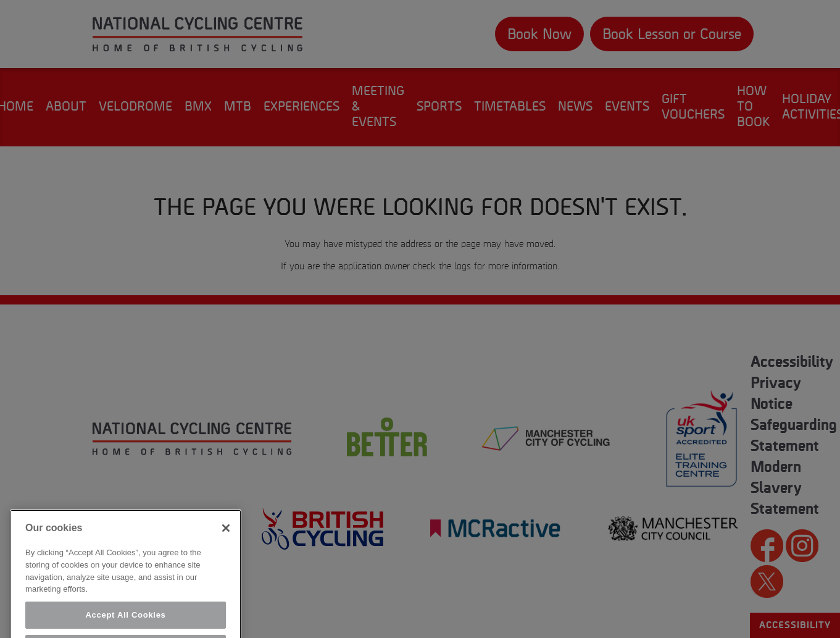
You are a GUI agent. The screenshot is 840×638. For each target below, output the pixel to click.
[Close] (226, 538)
